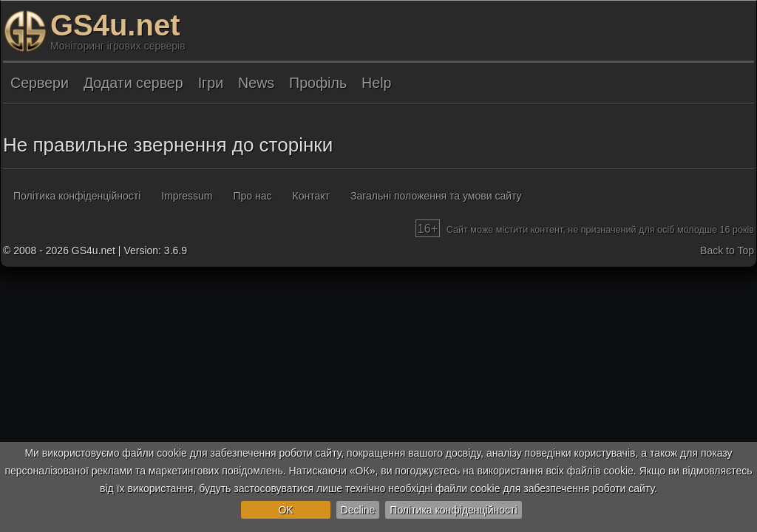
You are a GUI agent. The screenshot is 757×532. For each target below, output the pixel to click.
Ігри (211, 83)
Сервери (40, 83)
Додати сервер (133, 83)
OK (285, 510)
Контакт (311, 196)
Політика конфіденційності (453, 510)
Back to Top (727, 250)
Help (376, 83)
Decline (358, 510)
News (256, 83)
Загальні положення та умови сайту (436, 196)
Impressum (187, 196)
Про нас (253, 196)
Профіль (318, 83)
